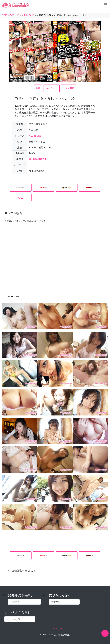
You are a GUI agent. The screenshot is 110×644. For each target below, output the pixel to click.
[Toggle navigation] (105, 5)
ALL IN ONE (35, 136)
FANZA (20, 198)
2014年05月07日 (37, 159)
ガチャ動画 (69, 88)
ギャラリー (52, 88)
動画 (38, 88)
